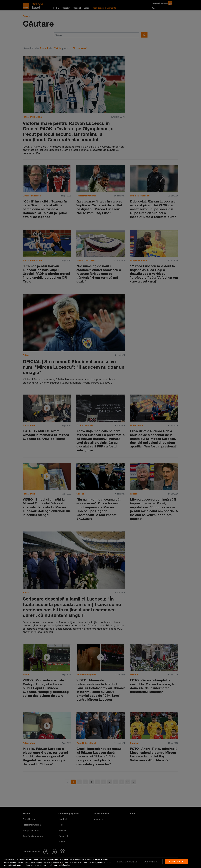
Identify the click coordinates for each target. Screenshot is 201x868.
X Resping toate (151, 861)
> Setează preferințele (127, 861)
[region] (100, 862)
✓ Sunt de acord (177, 861)
